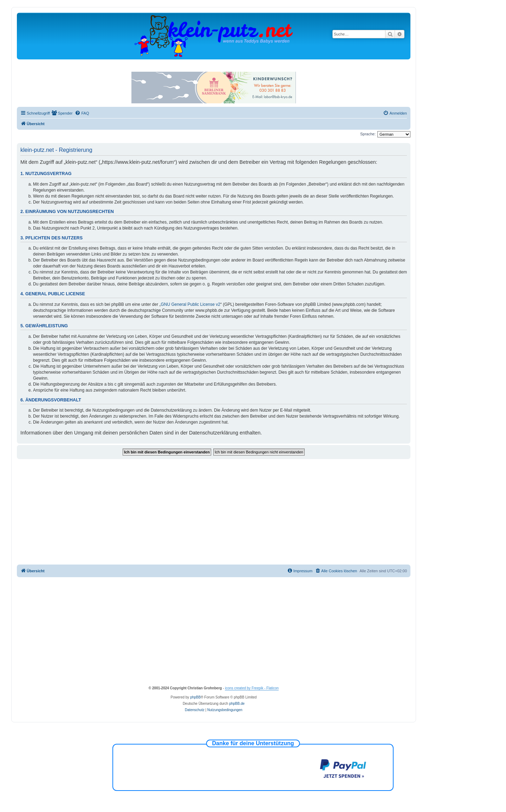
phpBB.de (237, 704)
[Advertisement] (214, 512)
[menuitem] (62, 113)
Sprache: (368, 134)
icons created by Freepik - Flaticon (252, 688)
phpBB (195, 697)
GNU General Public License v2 (191, 304)
